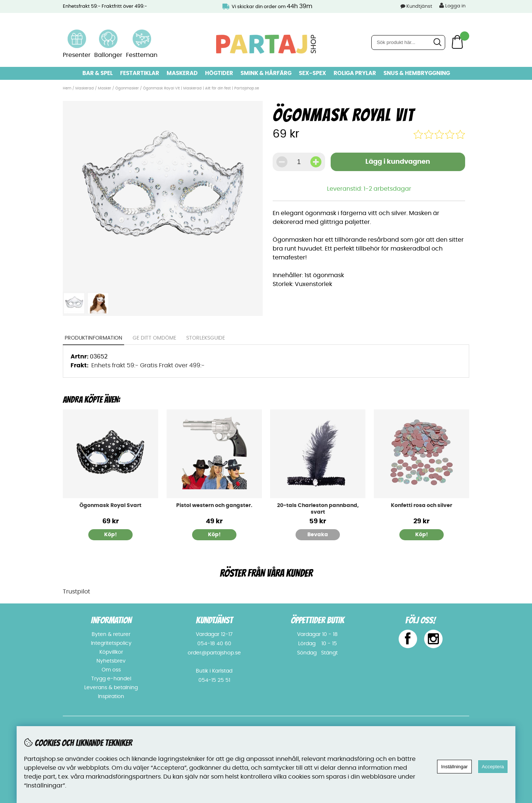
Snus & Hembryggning (417, 73)
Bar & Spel (98, 73)
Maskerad (182, 73)
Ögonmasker (127, 88)
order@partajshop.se (214, 653)
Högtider (219, 73)
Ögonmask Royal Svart (110, 506)
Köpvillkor (111, 652)
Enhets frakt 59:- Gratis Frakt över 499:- (148, 365)
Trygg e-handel (111, 679)
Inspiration (111, 697)
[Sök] (408, 42)
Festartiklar (140, 73)
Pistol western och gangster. (214, 506)
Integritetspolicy (111, 643)
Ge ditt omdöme (154, 338)
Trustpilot (76, 592)
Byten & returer (111, 634)
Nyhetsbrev (111, 661)
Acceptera (493, 767)
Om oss (111, 670)
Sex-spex (313, 73)
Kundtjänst (419, 6)
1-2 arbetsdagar (387, 189)
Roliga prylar (355, 73)
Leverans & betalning (111, 688)
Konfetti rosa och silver (422, 506)
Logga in (452, 6)
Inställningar (454, 767)
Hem (67, 88)
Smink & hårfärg (266, 73)
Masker (105, 88)
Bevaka (318, 535)
